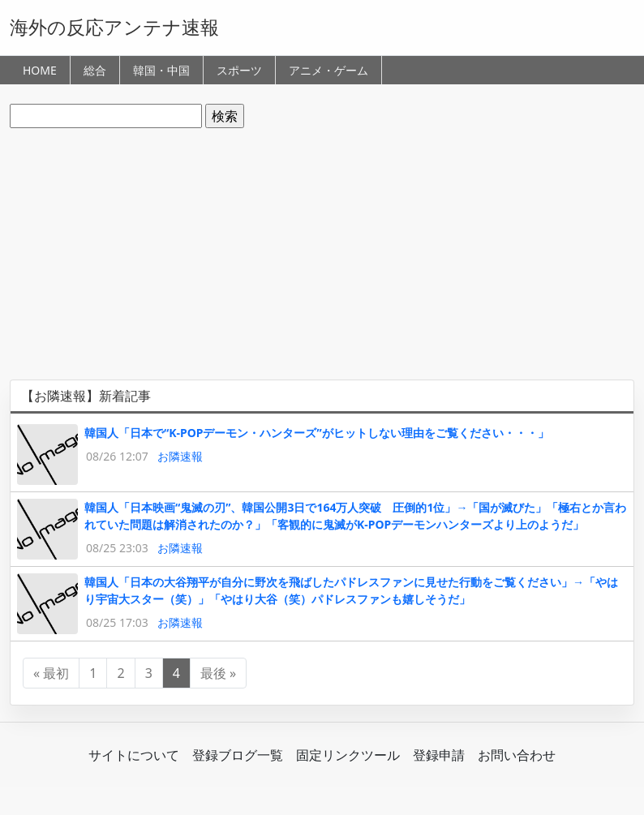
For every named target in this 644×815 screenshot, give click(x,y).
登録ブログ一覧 (238, 755)
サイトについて (134, 755)
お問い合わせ (517, 755)
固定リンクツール (348, 755)
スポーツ (239, 70)
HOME (40, 70)
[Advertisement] (322, 254)
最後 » (218, 673)
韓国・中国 (161, 70)
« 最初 (51, 673)
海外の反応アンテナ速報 (114, 27)
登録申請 (439, 755)
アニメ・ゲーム (328, 70)
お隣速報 (180, 456)
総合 (95, 70)
